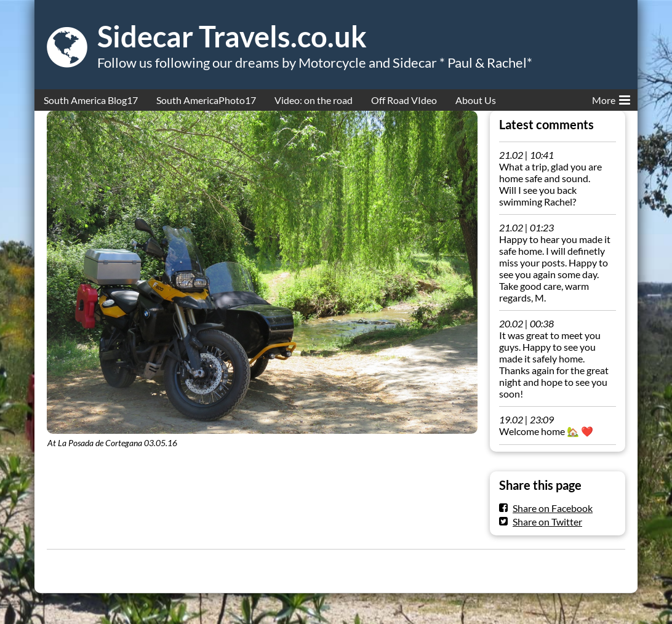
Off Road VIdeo (404, 100)
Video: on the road (314, 100)
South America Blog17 (91, 100)
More (611, 98)
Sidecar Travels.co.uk (232, 36)
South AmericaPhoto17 (206, 100)
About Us (476, 100)
